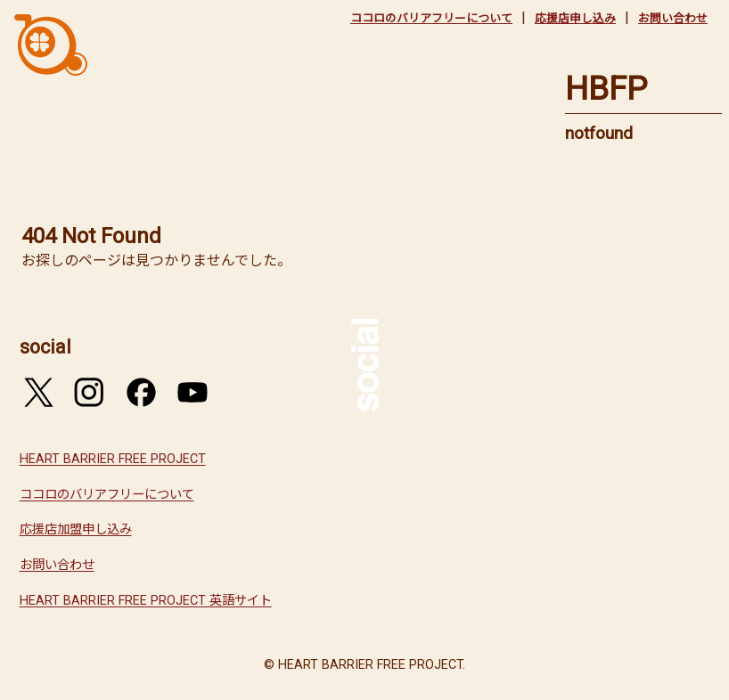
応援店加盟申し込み (76, 529)
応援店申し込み (575, 18)
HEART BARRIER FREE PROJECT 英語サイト (146, 601)
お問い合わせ (673, 18)
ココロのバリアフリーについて (431, 18)
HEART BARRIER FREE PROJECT (113, 459)
